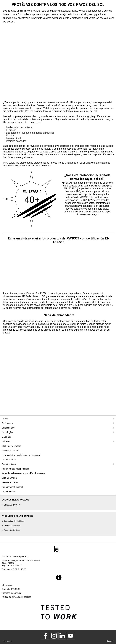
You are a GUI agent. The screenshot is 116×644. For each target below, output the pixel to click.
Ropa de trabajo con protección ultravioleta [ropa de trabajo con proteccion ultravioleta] (23, 473)
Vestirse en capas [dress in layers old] (10, 482)
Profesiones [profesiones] (7, 423)
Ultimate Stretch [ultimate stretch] (9, 478)
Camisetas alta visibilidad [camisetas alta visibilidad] (14, 521)
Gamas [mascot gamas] (5, 419)
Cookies (110, 641)
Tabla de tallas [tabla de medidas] (8, 492)
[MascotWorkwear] (46, 636)
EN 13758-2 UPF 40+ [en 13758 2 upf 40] (13, 505)
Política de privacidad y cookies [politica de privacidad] (16, 597)
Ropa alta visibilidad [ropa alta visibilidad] (12, 530)
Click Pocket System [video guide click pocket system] (11, 446)
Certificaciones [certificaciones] (9, 428)
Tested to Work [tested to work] (9, 460)
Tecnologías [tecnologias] (7, 432)
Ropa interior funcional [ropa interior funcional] (12, 487)
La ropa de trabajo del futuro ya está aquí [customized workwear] (21, 455)
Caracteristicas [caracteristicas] (9, 464)
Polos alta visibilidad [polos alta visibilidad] (12, 526)
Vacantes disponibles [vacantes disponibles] (11, 593)
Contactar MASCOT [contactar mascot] (11, 589)
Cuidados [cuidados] (6, 441)
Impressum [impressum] (7, 641)
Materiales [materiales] (7, 437)
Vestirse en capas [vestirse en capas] (10, 451)
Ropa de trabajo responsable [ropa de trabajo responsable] (15, 469)
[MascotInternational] (70, 636)
